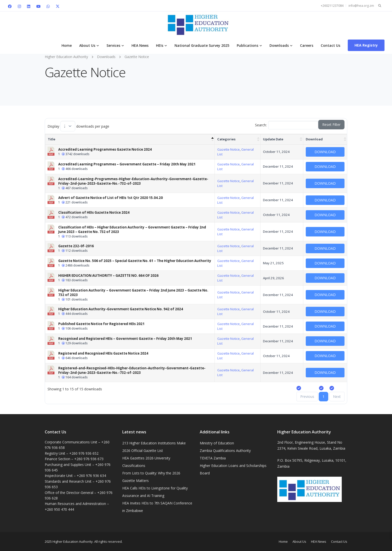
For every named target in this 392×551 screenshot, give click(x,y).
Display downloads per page (78, 126)
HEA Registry (366, 45)
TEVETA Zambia (213, 458)
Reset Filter (331, 124)
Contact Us (330, 45)
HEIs (160, 45)
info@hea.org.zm (361, 6)
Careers (307, 45)
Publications (247, 45)
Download (325, 152)
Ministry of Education (217, 443)
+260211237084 (332, 6)
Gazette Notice (228, 149)
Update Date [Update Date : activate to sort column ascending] (273, 139)
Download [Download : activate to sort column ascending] (314, 139)
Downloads (279, 45)
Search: (287, 125)
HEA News (140, 45)
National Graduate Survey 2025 (202, 45)
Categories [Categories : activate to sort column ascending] (226, 139)
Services (113, 45)
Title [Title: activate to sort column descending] (51, 139)
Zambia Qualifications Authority (225, 451)
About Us (87, 45)
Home (67, 45)
